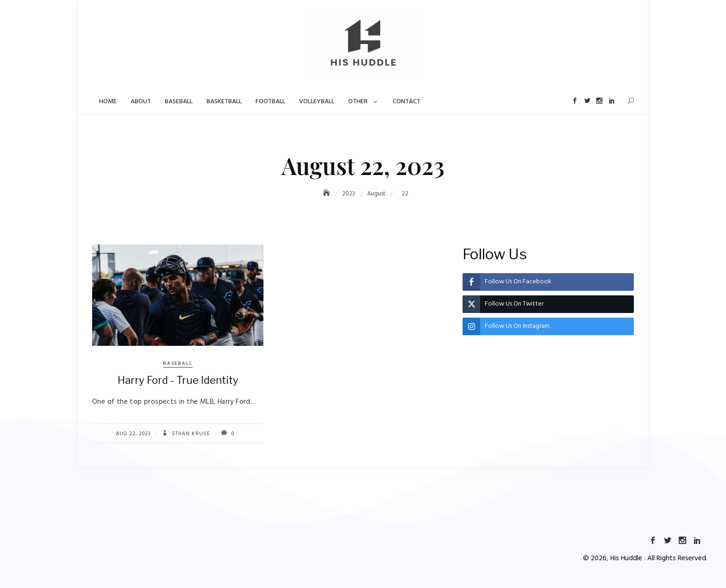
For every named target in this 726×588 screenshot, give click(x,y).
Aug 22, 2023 (133, 434)
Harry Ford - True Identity (178, 380)
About (141, 102)
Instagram (599, 101)
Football (270, 102)
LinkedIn (611, 101)
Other (358, 102)
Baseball (179, 102)
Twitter (586, 101)
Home (108, 102)
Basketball (224, 102)
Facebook (574, 101)
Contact (407, 102)
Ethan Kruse (190, 434)
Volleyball (317, 102)
